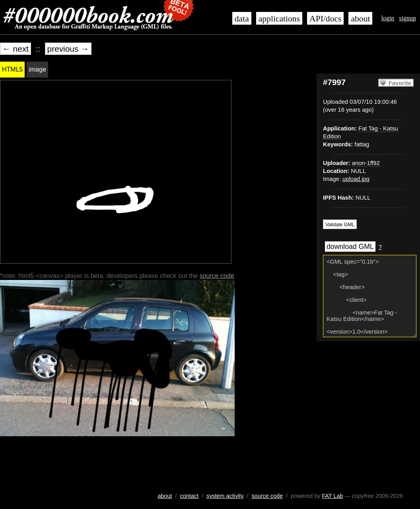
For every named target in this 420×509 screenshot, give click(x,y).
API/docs (325, 19)
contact (189, 496)
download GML (350, 247)
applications (279, 19)
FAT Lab (332, 496)
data (242, 19)
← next (16, 49)
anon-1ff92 (366, 163)
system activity (225, 496)
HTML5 (12, 69)
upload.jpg (356, 179)
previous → (68, 49)
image (37, 69)
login (388, 18)
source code (217, 276)
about (360, 19)
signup (407, 18)
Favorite (400, 83)
